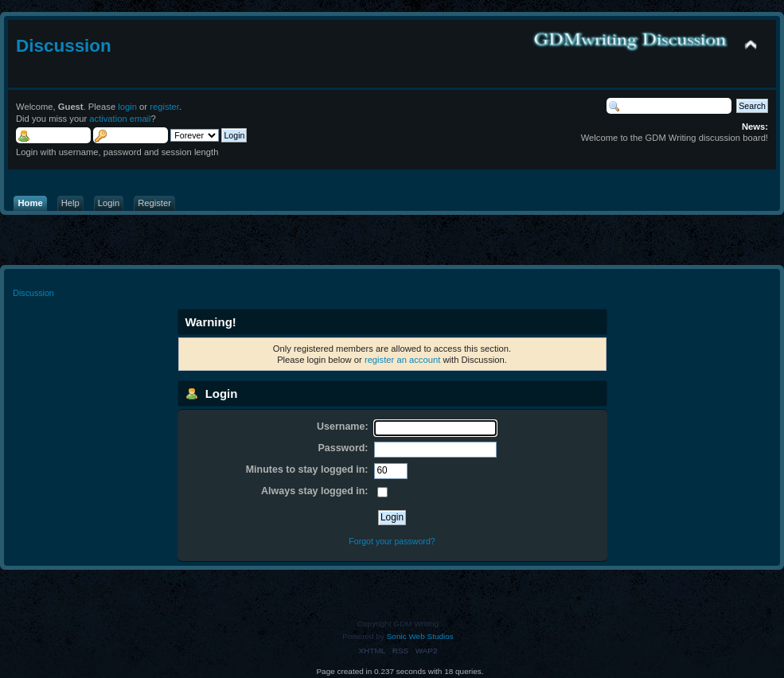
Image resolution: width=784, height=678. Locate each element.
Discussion (64, 46)
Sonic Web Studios (420, 636)
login (127, 107)
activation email (120, 119)
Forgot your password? (392, 541)
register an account (402, 360)
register (164, 107)
